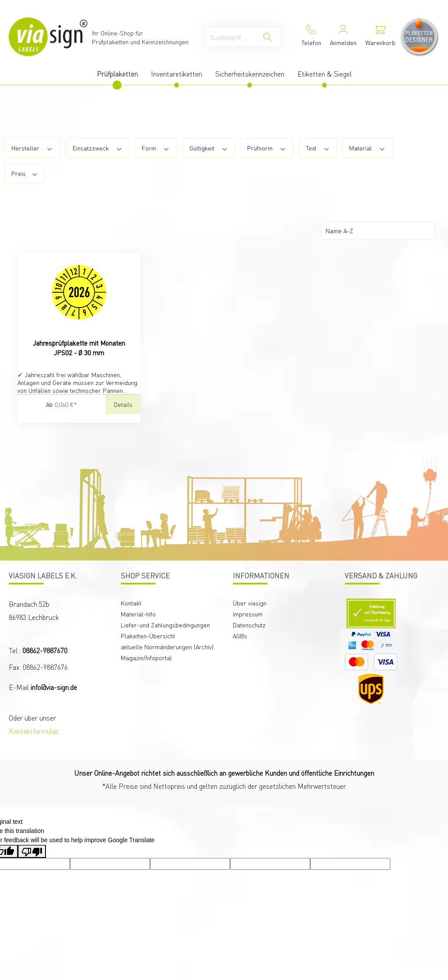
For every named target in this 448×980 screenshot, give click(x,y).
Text (318, 148)
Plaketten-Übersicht (148, 636)
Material (367, 148)
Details (123, 404)
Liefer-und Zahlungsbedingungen (165, 625)
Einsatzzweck (98, 148)
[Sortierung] (378, 231)
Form (156, 148)
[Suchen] (268, 37)
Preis (25, 173)
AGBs (240, 636)
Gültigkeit (209, 148)
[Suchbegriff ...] (231, 37)
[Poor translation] (32, 851)
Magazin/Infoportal (146, 658)
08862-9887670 (45, 650)
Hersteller (32, 148)
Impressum (248, 614)
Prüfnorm (267, 148)
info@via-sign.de (54, 687)
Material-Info (138, 614)
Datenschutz (249, 625)
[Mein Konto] (343, 37)
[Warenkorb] (380, 37)
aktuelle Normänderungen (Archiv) (167, 647)
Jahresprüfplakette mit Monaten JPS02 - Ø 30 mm (79, 348)
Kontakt (131, 603)
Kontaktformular (33, 731)
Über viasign (250, 603)
